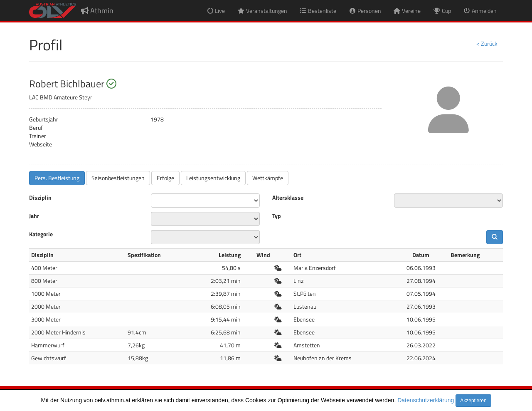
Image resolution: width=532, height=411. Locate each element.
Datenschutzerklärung (426, 400)
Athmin (97, 11)
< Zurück (487, 43)
